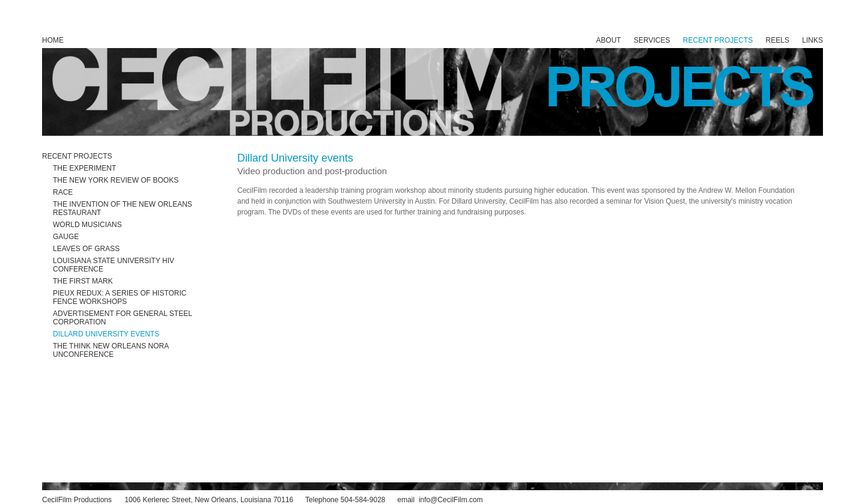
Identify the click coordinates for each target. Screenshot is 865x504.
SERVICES (652, 40)
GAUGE (66, 237)
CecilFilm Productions (77, 500)
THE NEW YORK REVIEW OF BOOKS (116, 180)
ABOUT (608, 40)
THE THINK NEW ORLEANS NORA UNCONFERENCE (111, 350)
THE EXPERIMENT (84, 168)
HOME (53, 40)
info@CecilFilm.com (451, 500)
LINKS (812, 40)
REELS (778, 40)
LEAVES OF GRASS (86, 249)
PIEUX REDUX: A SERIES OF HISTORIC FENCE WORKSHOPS (120, 297)
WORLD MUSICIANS (87, 225)
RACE (63, 192)
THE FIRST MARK (83, 281)
